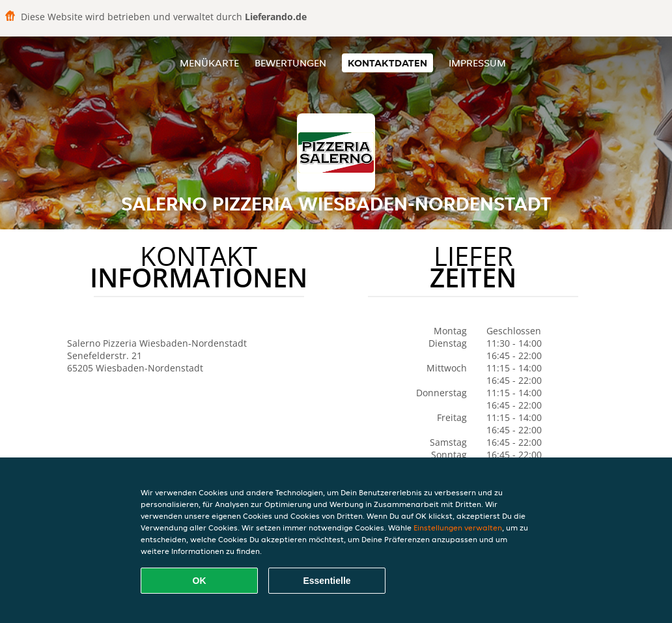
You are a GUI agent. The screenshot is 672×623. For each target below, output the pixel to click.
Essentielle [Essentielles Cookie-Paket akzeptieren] (327, 581)
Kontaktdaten (387, 63)
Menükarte (209, 63)
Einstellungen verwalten (458, 528)
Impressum (477, 63)
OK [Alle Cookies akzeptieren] (200, 581)
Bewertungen (290, 63)
